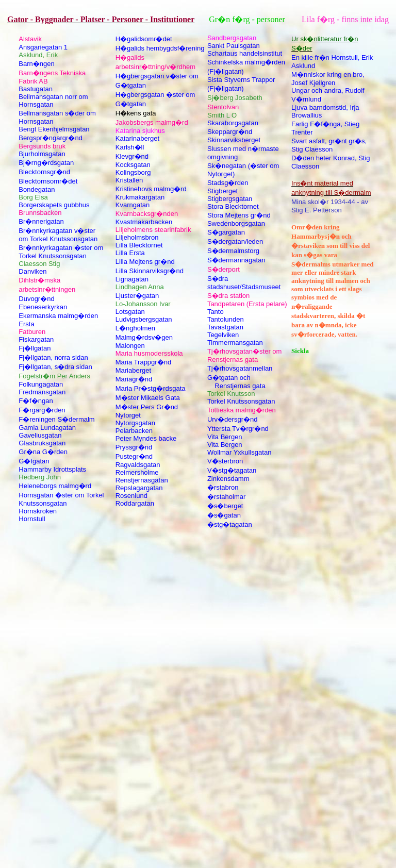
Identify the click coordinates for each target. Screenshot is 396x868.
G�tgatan (34, 461)
